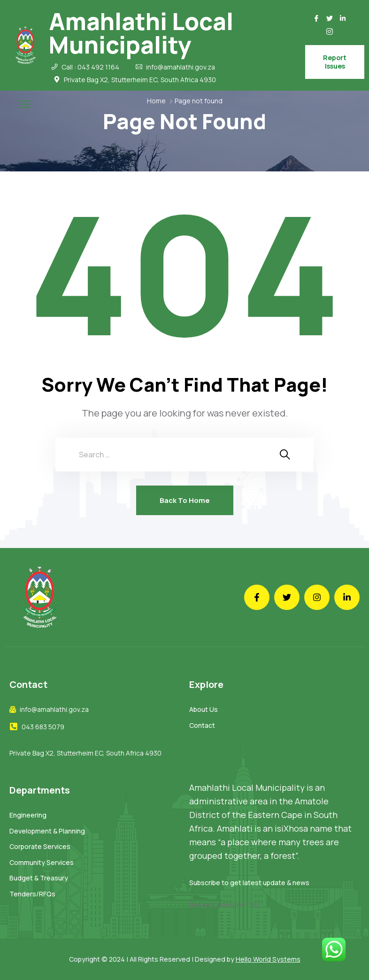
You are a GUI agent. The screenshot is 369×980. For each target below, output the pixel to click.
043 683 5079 (43, 727)
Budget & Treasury (39, 878)
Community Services (42, 862)
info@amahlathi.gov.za (181, 67)
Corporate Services (40, 846)
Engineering (28, 815)
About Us (204, 709)
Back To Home (185, 500)
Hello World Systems (268, 959)
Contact (202, 725)
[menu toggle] (25, 104)
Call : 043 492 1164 (90, 67)
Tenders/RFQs (32, 894)
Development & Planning (47, 831)
